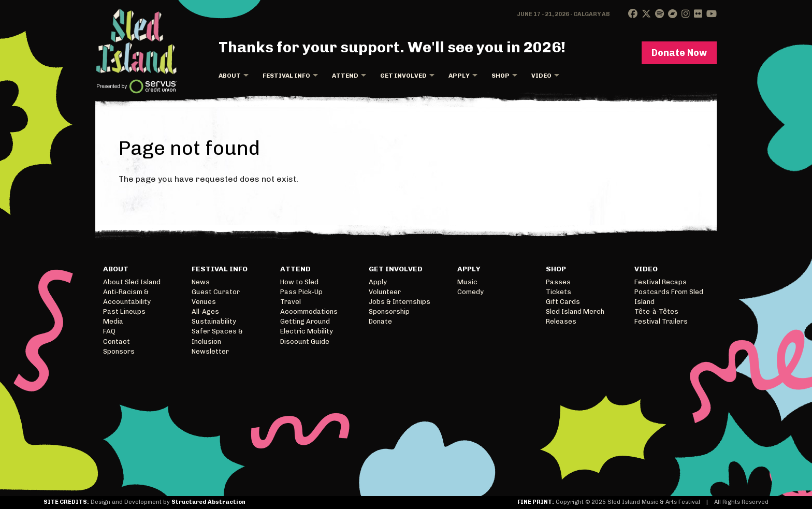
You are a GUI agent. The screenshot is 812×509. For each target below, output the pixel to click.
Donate (380, 321)
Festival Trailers (661, 321)
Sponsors (119, 351)
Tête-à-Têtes (656, 311)
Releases (561, 321)
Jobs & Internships (400, 302)
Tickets (559, 292)
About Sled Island (132, 282)
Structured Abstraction (208, 502)
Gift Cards (563, 302)
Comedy (470, 292)
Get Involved (403, 76)
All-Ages (205, 311)
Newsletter (210, 351)
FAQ (109, 331)
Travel (291, 302)
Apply (459, 76)
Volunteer (385, 292)
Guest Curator (216, 292)
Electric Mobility (307, 331)
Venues (204, 302)
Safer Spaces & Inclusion (217, 336)
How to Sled (299, 282)
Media (113, 321)
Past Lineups (124, 311)
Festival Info (286, 76)
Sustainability (214, 321)
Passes (558, 282)
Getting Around (305, 321)
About (230, 76)
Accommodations (309, 311)
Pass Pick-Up (301, 292)
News (201, 282)
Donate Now (679, 53)
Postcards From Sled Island (669, 297)
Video (541, 76)
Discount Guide (305, 341)
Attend (345, 76)
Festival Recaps (661, 282)
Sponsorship (389, 311)
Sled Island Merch (575, 311)
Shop (501, 76)
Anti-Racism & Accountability (127, 297)
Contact (117, 341)
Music (467, 282)
